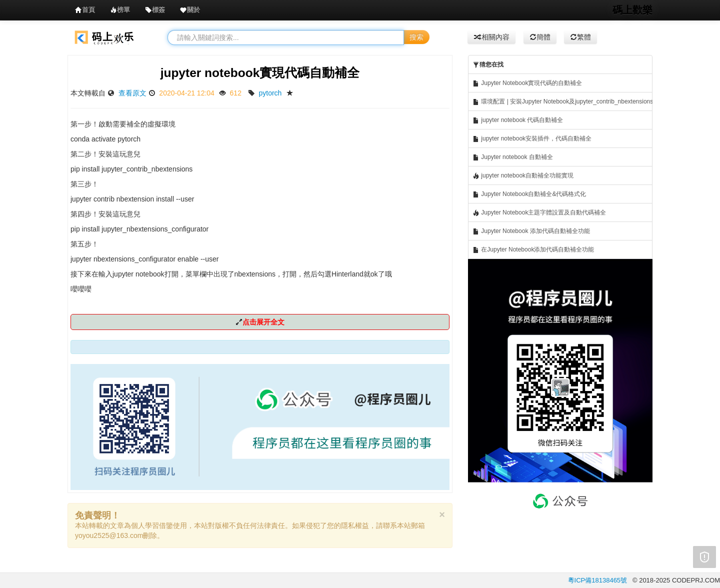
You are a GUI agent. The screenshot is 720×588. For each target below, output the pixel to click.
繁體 (580, 37)
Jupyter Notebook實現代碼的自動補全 (527, 83)
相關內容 (491, 37)
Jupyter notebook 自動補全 (513, 157)
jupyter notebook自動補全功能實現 (523, 176)
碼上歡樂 (632, 10)
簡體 (540, 37)
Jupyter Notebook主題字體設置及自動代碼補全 (539, 213)
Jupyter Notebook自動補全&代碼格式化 (529, 194)
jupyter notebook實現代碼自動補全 (260, 73)
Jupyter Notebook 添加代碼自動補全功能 (531, 231)
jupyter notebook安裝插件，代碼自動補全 (532, 139)
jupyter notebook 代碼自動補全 (518, 120)
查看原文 (132, 93)
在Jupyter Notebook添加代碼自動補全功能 (533, 250)
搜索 (416, 37)
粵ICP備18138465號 (598, 580)
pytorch (270, 93)
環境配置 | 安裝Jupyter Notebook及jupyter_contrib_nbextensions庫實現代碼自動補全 (562, 102)
